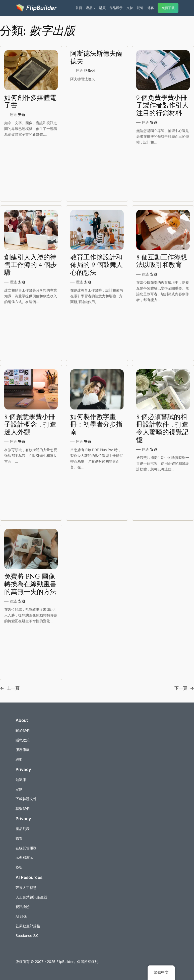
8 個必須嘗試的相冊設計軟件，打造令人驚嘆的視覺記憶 (162, 429)
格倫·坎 (90, 70)
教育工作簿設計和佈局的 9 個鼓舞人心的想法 (96, 265)
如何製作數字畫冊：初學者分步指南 (96, 425)
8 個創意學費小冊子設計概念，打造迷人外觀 (30, 425)
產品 (89, 8)
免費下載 (168, 8)
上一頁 (10, 688)
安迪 (22, 115)
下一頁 (184, 688)
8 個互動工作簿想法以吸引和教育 (162, 261)
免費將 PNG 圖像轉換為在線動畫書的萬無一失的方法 (30, 584)
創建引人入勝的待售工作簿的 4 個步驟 (30, 265)
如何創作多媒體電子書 (30, 102)
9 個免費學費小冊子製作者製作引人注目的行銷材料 (162, 106)
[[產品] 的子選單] (94, 8)
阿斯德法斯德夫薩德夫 (96, 58)
